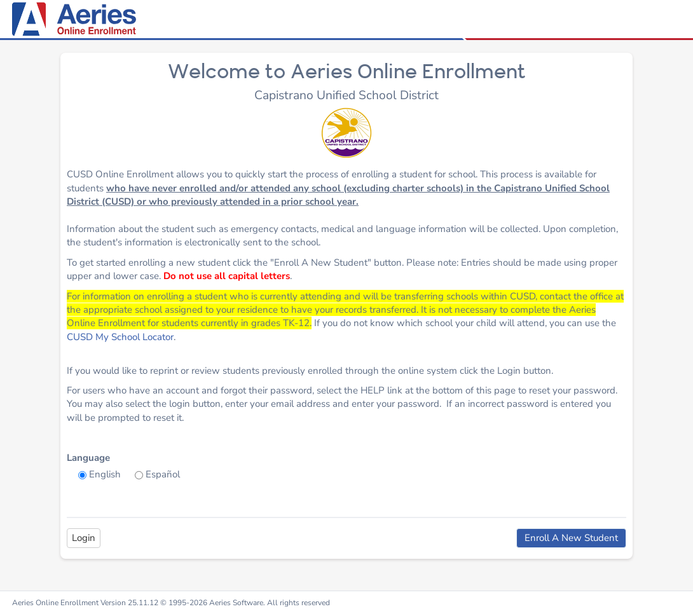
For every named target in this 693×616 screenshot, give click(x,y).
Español (163, 474)
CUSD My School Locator (120, 337)
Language (88, 458)
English (105, 474)
